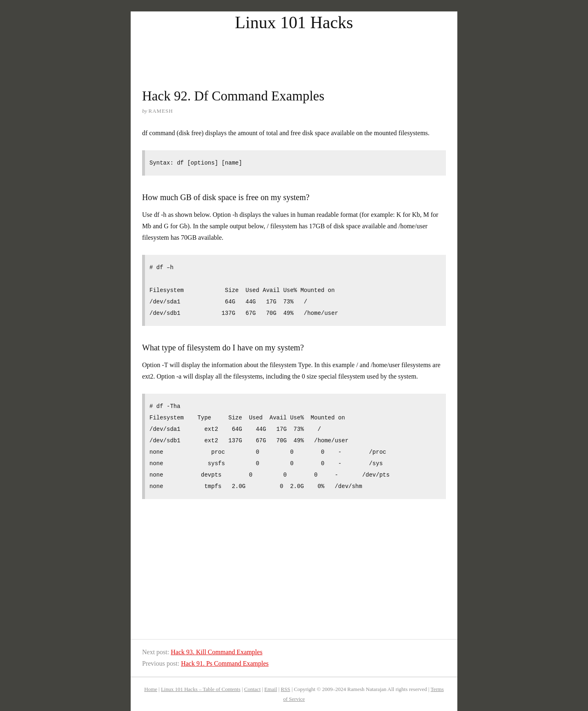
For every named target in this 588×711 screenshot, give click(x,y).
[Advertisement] (294, 52)
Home (151, 689)
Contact (252, 689)
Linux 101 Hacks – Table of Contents (201, 689)
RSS (286, 689)
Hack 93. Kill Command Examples (216, 652)
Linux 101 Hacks (294, 22)
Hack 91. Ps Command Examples (225, 663)
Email (271, 689)
